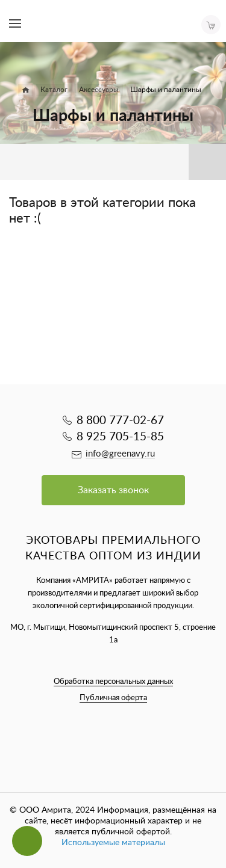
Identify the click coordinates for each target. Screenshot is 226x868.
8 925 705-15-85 (120, 437)
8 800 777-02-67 (120, 421)
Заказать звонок (113, 490)
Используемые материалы (113, 843)
